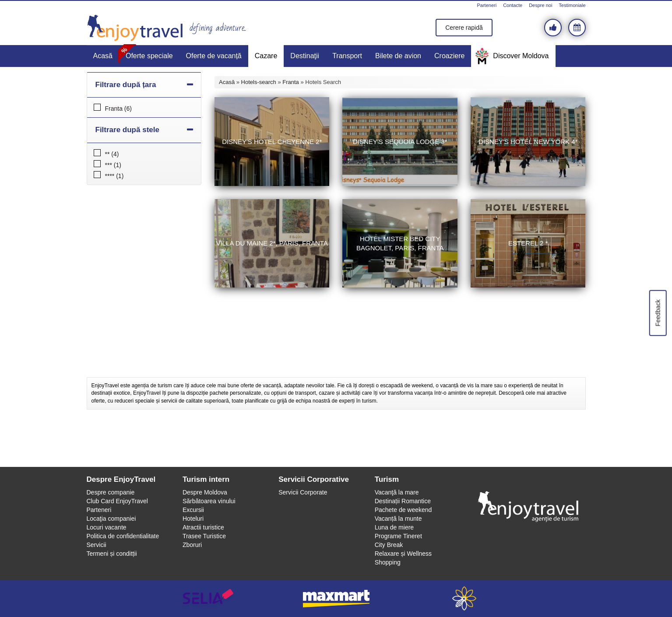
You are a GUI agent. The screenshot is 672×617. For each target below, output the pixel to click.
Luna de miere (394, 527)
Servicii (97, 545)
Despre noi (540, 5)
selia (208, 598)
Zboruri (192, 545)
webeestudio (464, 598)
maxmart (336, 598)
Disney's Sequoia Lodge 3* (400, 142)
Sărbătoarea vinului (209, 501)
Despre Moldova (205, 492)
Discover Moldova (521, 56)
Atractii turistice (203, 527)
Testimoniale (572, 5)
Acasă (103, 56)
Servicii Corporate (303, 492)
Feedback (658, 313)
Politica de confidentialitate (123, 536)
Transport (347, 56)
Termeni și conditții (112, 554)
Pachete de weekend (403, 510)
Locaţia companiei (111, 519)
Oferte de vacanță (214, 56)
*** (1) (113, 165)
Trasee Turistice (204, 536)
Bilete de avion (398, 56)
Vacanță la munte (398, 519)
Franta (291, 82)
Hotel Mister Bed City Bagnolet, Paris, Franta (400, 243)
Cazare (266, 56)
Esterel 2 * (528, 243)
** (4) (112, 154)
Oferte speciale (149, 56)
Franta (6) (118, 109)
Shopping (388, 562)
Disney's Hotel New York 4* (528, 142)
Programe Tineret (398, 536)
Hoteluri (193, 519)
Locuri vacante (107, 527)
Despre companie (111, 492)
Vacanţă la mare (397, 492)
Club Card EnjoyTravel (117, 501)
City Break (389, 545)
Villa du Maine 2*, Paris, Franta (272, 243)
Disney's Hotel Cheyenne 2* (272, 142)
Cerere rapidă (464, 28)
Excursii (193, 510)
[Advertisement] (336, 355)
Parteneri (487, 5)
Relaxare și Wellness (403, 554)
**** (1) (114, 176)
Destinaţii (305, 56)
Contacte (513, 5)
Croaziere (449, 56)
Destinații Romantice (403, 501)
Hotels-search (259, 82)
